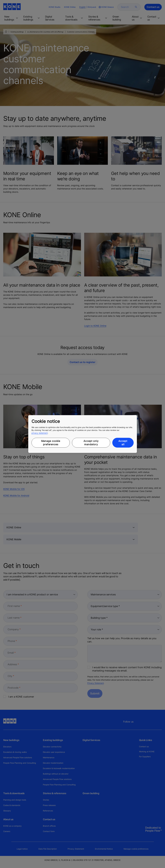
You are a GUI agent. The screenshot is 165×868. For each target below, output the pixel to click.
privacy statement (40, 433)
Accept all (123, 443)
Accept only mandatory (91, 443)
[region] (83, 434)
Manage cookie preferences (51, 443)
